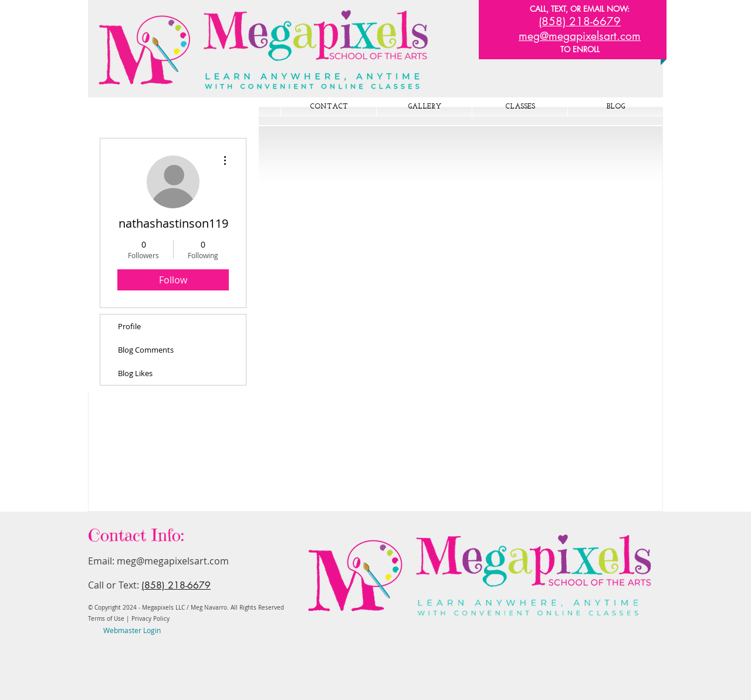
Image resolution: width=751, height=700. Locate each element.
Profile (129, 326)
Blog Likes (135, 373)
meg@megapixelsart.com (173, 561)
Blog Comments (146, 350)
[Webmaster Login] (132, 631)
